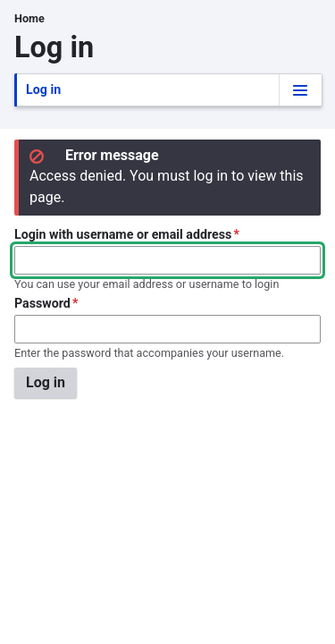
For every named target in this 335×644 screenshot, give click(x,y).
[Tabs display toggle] (300, 90)
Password (42, 303)
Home (29, 18)
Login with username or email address (123, 234)
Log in (45, 94)
